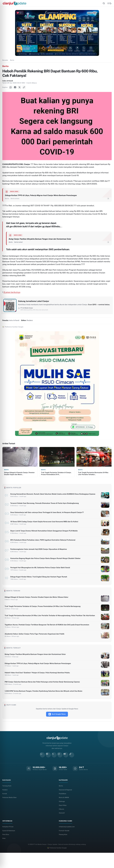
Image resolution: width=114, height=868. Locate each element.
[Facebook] (15, 88)
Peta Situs (6, 849)
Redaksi (5, 803)
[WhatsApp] (11, 88)
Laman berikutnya (12, 297)
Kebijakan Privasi (8, 841)
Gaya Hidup (63, 819)
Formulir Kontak (65, 845)
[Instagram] (60, 768)
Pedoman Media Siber (10, 811)
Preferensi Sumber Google (57, 863)
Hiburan (62, 823)
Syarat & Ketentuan (9, 845)
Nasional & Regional (66, 803)
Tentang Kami (7, 799)
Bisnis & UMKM (64, 811)
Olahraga (62, 815)
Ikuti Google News (57, 727)
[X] (20, 88)
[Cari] (104, 4)
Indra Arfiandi (8, 82)
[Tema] (109, 4)
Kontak (5, 807)
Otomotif (62, 827)
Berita (12, 61)
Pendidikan (63, 807)
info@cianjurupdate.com (67, 841)
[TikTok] (72, 768)
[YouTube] (66, 768)
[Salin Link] (24, 88)
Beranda (5, 61)
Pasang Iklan (63, 849)
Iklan (4, 853)
